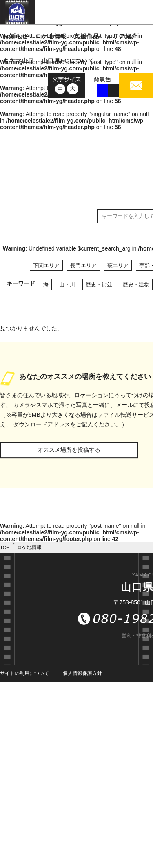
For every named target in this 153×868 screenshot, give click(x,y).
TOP (5, 547)
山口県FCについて (68, 61)
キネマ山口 (19, 61)
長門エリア (83, 265)
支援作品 (86, 36)
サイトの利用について (24, 673)
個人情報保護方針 (82, 673)
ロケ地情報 (51, 36)
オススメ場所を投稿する (69, 450)
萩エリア (118, 265)
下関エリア (46, 265)
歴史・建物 (136, 285)
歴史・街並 (99, 285)
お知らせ (16, 36)
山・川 (67, 285)
